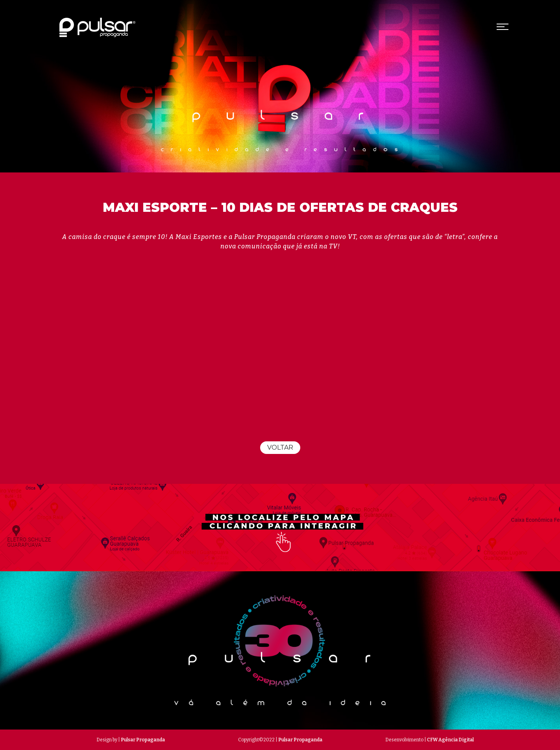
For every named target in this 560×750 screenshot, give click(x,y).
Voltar (280, 447)
